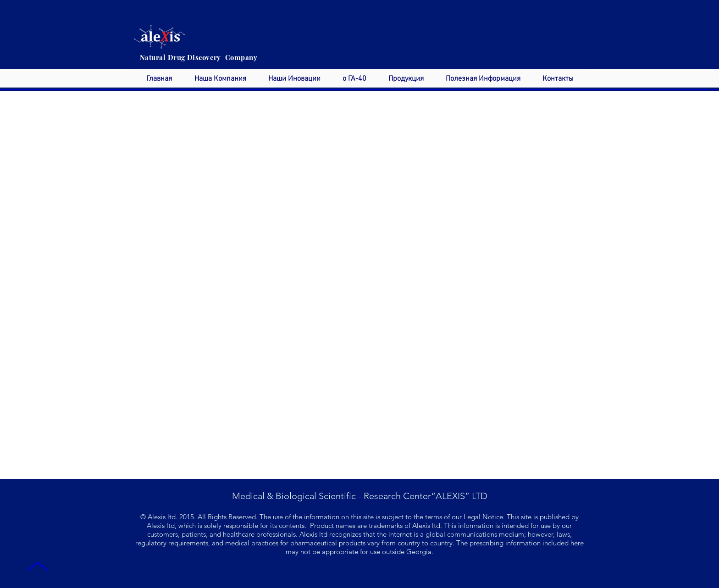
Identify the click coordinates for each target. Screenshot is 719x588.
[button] (220, 79)
